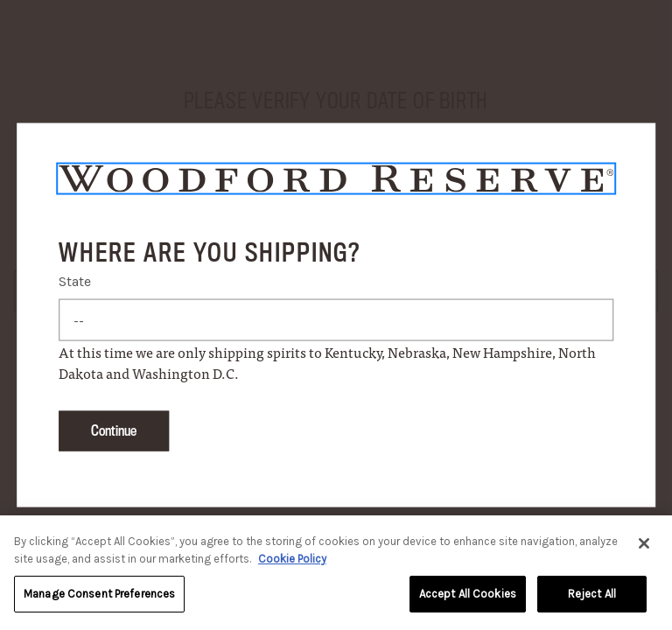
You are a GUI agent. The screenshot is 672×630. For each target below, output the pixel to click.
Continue (114, 430)
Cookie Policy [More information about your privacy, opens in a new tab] (292, 561)
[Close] (644, 546)
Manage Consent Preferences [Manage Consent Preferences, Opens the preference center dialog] (99, 596)
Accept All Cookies (468, 596)
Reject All (592, 596)
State (75, 280)
